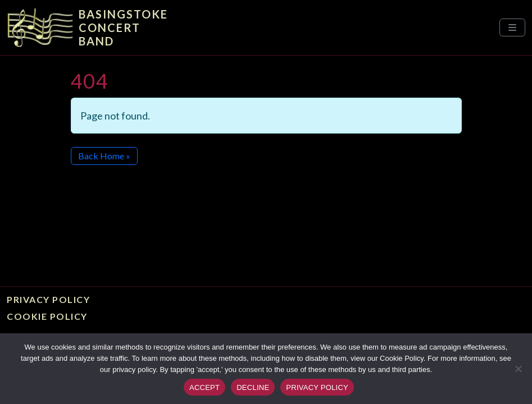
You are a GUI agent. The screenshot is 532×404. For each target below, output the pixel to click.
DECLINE (253, 387)
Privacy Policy (48, 299)
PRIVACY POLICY (317, 387)
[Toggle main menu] (512, 27)
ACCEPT (204, 387)
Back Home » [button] (104, 156)
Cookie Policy (47, 316)
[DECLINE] (518, 369)
